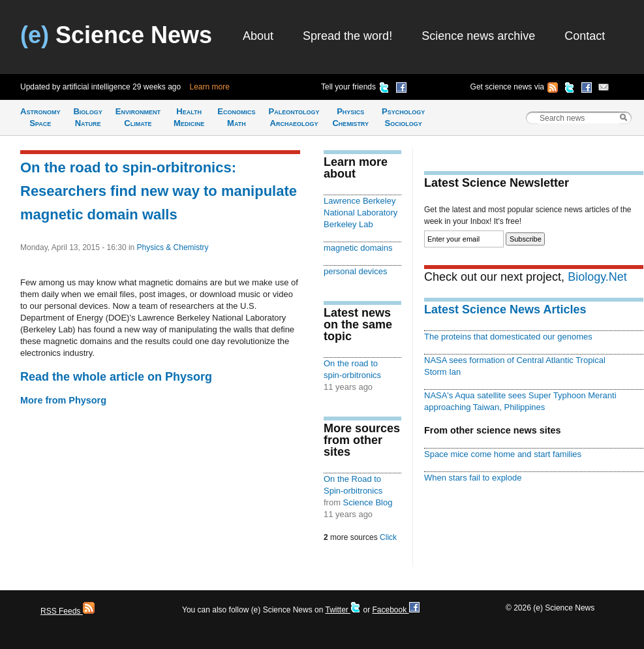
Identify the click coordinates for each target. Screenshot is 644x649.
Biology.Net (597, 277)
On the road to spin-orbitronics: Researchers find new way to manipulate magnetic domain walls (159, 191)
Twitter (343, 610)
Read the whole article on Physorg (116, 377)
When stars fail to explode (473, 478)
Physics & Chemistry (173, 247)
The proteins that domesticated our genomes (508, 337)
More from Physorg (63, 400)
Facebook (395, 610)
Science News (116, 35)
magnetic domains (358, 248)
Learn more (210, 87)
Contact (585, 36)
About (258, 36)
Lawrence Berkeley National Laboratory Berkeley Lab (360, 213)
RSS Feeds (68, 611)
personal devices (355, 271)
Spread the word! (347, 36)
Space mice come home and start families (503, 454)
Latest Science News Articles (505, 309)
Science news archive (478, 36)
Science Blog (368, 502)
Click (388, 537)
